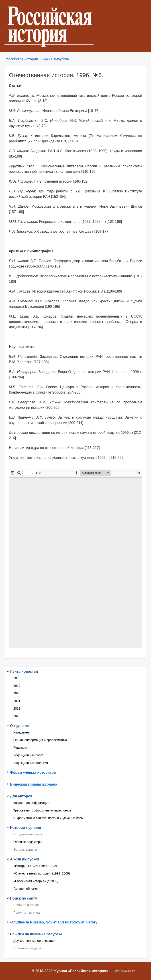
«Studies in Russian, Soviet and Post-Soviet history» (55, 922)
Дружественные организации (34, 941)
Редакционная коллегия (31, 763)
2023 (17, 716)
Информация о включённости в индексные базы (48, 818)
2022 (17, 708)
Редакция (20, 748)
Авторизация (126, 971)
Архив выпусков (56, 59)
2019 (17, 686)
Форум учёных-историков (33, 772)
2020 (17, 693)
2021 (17, 701)
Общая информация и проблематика (40, 740)
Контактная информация (31, 803)
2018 (17, 678)
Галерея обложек (26, 889)
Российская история (21, 59)
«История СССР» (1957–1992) (35, 866)
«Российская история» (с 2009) (36, 881)
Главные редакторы (28, 842)
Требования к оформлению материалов (42, 810)
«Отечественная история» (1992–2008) (42, 873)
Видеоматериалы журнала (34, 784)
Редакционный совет (28, 755)
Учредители (22, 732)
